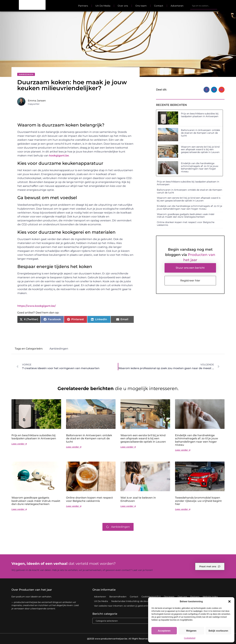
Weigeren (191, 631)
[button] (229, 601)
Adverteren (177, 6)
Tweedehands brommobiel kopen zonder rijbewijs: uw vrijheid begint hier (198, 501)
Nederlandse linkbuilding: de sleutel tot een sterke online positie (146, 601)
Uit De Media (103, 6)
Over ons (123, 6)
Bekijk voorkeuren (218, 631)
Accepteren (164, 631)
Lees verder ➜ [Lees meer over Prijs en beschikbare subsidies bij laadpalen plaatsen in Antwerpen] (19, 444)
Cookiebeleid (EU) (151, 597)
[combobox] (204, 6)
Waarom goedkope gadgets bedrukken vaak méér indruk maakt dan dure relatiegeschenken (186, 216)
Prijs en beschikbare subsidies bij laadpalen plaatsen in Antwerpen (200, 115)
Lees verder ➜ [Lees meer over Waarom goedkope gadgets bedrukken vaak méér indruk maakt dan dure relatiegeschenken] (19, 509)
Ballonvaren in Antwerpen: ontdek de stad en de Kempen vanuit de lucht (200, 133)
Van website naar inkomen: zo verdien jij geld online (122, 606)
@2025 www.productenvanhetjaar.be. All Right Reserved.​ (118, 639)
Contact (159, 6)
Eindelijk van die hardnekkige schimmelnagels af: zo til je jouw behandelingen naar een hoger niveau (200, 167)
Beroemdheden (118, 597)
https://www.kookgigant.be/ (37, 306)
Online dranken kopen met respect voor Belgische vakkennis (186, 224)
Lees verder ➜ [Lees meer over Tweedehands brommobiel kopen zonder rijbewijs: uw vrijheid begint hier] (183, 509)
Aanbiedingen (26, 74)
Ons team (141, 6)
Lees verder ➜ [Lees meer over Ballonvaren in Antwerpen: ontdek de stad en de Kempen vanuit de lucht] (74, 447)
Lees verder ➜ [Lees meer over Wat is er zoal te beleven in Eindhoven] (128, 506)
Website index (210, 597)
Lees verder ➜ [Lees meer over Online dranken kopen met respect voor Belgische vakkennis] (74, 506)
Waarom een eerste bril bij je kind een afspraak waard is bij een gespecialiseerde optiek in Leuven (200, 150)
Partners (83, 6)
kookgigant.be (59, 156)
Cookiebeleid (190, 638)
